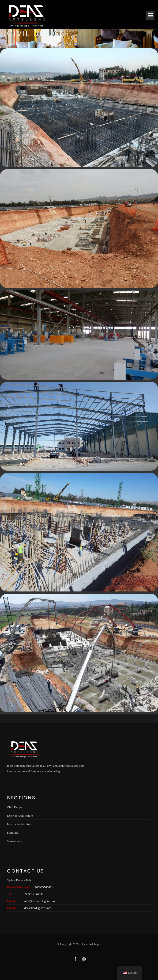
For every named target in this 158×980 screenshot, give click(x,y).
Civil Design (15, 807)
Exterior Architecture (20, 816)
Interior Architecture (19, 824)
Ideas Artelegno (91, 944)
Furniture (13, 833)
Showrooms (14, 841)
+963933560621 (43, 887)
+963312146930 (33, 894)
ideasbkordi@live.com (37, 908)
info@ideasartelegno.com (39, 901)
